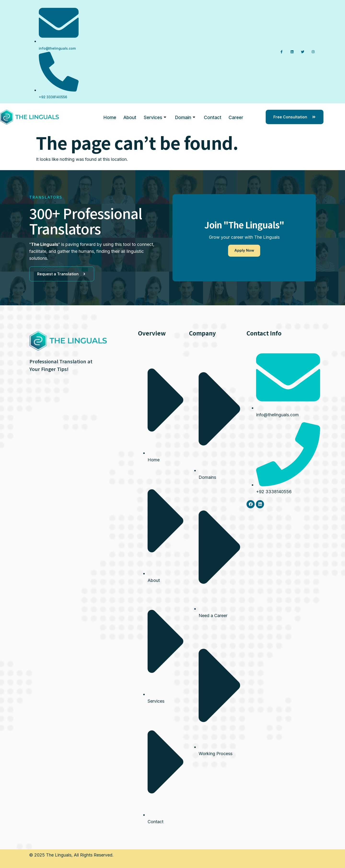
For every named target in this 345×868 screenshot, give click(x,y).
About (130, 117)
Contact (213, 117)
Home (110, 117)
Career (236, 117)
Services (155, 117)
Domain (185, 117)
